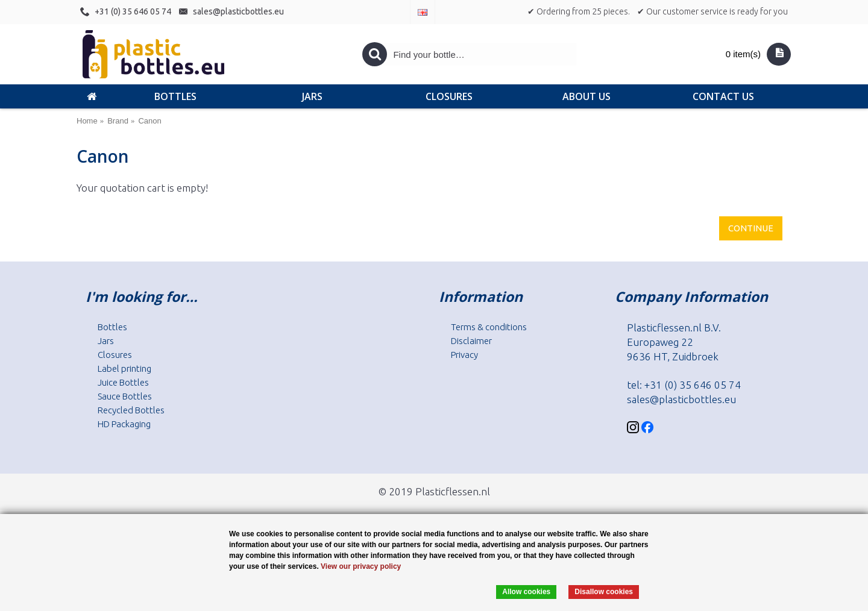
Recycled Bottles (131, 410)
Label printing (124, 368)
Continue (751, 228)
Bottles (112, 327)
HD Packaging (124, 424)
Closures (115, 355)
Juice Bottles (123, 382)
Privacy (464, 355)
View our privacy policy (361, 566)
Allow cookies (526, 592)
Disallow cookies (604, 592)
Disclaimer (471, 341)
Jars (106, 341)
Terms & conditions (489, 327)
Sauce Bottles (125, 396)
